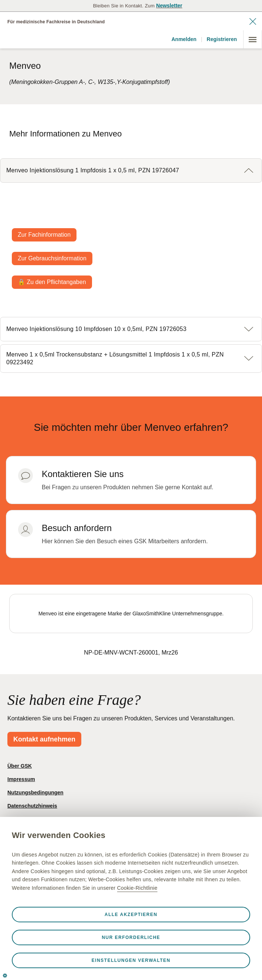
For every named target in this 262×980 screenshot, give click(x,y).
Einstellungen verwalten (131, 960)
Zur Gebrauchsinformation (52, 258)
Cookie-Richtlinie (137, 888)
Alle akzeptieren (131, 915)
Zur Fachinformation (44, 235)
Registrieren (222, 39)
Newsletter (169, 6)
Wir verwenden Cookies (59, 835)
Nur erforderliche (131, 937)
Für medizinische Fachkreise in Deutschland (56, 22)
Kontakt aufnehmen (44, 739)
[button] (131, 170)
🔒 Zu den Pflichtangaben (52, 282)
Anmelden (184, 39)
